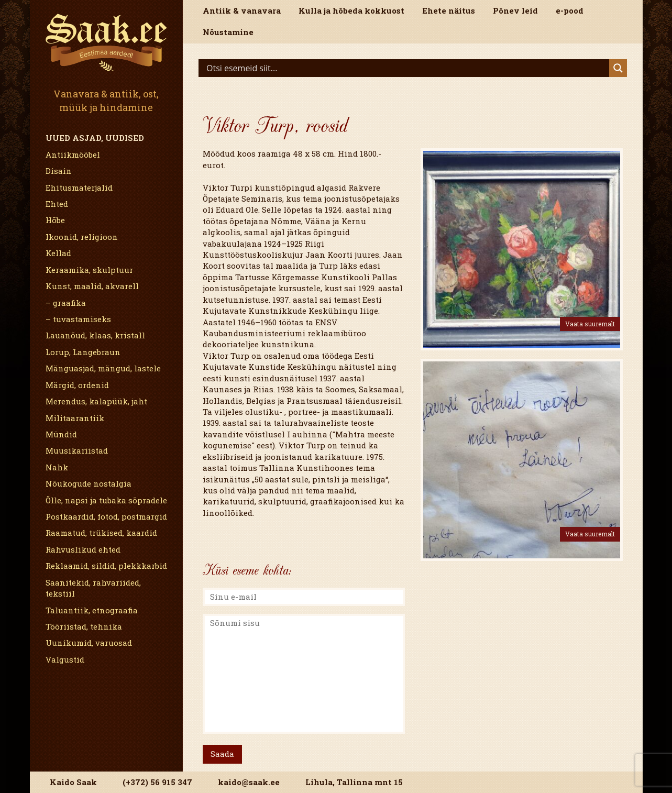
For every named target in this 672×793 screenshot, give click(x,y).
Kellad (58, 253)
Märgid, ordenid (77, 385)
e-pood (570, 10)
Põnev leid (515, 10)
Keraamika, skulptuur (89, 270)
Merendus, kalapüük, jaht (96, 401)
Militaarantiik (75, 418)
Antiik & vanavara (242, 10)
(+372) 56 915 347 (157, 782)
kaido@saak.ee (249, 782)
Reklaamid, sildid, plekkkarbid (106, 566)
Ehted (57, 204)
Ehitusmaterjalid (79, 188)
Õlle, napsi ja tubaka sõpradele (106, 500)
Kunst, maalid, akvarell (92, 286)
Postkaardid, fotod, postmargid (106, 516)
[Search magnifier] (618, 68)
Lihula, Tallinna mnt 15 (354, 782)
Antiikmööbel (73, 155)
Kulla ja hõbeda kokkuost (351, 10)
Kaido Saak (73, 782)
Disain (59, 171)
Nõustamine (228, 32)
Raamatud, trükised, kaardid (101, 533)
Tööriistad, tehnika (84, 626)
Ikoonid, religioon (82, 237)
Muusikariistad (77, 450)
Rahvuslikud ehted (83, 549)
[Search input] (406, 68)
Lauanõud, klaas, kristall (95, 335)
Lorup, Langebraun (83, 352)
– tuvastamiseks (78, 319)
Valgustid (65, 659)
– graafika (66, 303)
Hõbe (55, 220)
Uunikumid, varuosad (89, 643)
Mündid (61, 434)
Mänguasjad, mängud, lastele (103, 368)
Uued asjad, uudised (95, 138)
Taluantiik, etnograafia (92, 610)
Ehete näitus (449, 10)
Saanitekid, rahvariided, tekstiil (93, 588)
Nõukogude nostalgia (89, 483)
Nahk (57, 467)
